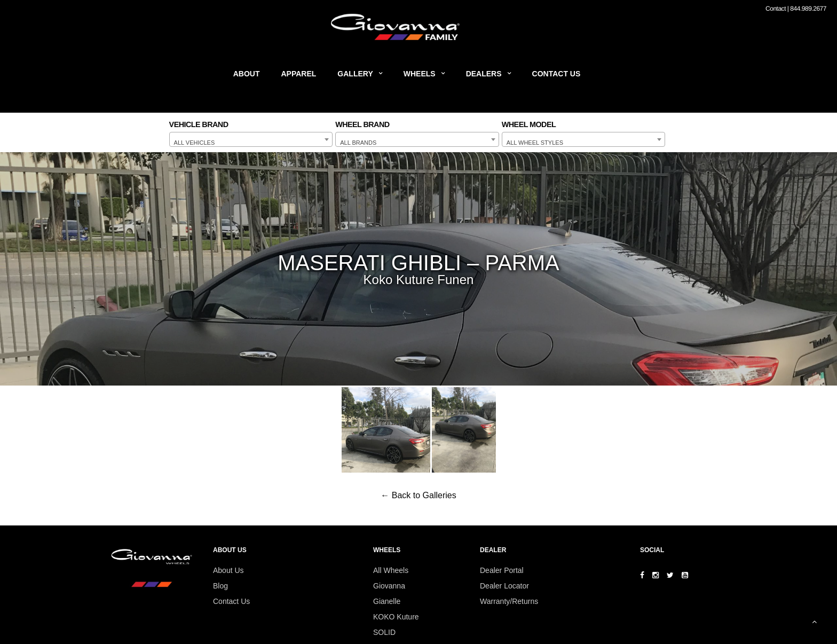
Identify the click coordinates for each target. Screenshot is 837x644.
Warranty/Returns (509, 601)
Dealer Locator (504, 586)
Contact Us (556, 74)
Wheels (420, 74)
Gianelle (387, 601)
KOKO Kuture (396, 617)
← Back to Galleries (418, 495)
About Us (228, 570)
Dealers (484, 74)
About (247, 74)
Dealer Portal (502, 570)
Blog (220, 586)
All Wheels (391, 570)
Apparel (299, 74)
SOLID (384, 632)
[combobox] (251, 139)
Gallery (355, 74)
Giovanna (389, 586)
